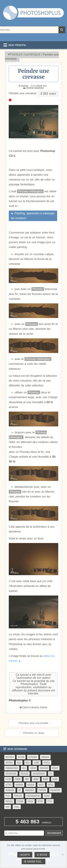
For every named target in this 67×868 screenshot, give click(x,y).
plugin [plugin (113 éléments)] (20, 801)
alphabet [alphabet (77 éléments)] (33, 757)
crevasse (35, 707)
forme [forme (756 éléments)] (18, 779)
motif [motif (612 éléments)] (41, 785)
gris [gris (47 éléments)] (27, 779)
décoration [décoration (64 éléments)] (11, 774)
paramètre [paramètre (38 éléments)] (55, 790)
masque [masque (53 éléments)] (31, 785)
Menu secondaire (18, 749)
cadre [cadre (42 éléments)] (37, 762)
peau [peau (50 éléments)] (8, 796)
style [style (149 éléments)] (50, 801)
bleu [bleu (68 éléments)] (19, 762)
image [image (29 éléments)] (46, 779)
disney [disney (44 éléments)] (55, 768)
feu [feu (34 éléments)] (51, 774)
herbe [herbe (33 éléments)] (36, 779)
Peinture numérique (25, 54)
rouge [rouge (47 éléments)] (30, 801)
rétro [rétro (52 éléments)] (40, 801)
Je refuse (42, 855)
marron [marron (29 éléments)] (19, 785)
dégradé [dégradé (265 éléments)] (24, 774)
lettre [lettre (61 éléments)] (8, 785)
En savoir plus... (34, 861)
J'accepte (25, 855)
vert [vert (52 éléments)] (8, 807)
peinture (44, 707)
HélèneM (25, 86)
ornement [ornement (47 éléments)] (30, 790)
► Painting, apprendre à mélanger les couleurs (33, 216)
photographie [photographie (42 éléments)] (33, 796)
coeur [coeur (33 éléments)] (33, 768)
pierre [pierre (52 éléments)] (47, 796)
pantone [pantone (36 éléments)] (42, 790)
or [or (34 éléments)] (20, 790)
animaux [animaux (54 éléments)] (45, 757)
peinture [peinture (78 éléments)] (18, 796)
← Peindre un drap (32, 733)
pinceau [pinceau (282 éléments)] (9, 801)
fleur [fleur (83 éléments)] (8, 779)
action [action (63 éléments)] (21, 757)
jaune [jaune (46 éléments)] (55, 779)
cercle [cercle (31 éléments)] (47, 762)
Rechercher (54, 833)
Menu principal (17, 45)
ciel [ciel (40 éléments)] (24, 768)
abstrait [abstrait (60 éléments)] (10, 757)
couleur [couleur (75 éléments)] (44, 768)
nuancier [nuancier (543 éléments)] (10, 790)
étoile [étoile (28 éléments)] (17, 807)
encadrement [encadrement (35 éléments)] (39, 774)
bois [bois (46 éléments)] (28, 762)
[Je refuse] (63, 854)
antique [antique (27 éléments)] (9, 762)
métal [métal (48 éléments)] (51, 785)
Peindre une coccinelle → (35, 723)
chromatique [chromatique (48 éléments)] (12, 768)
